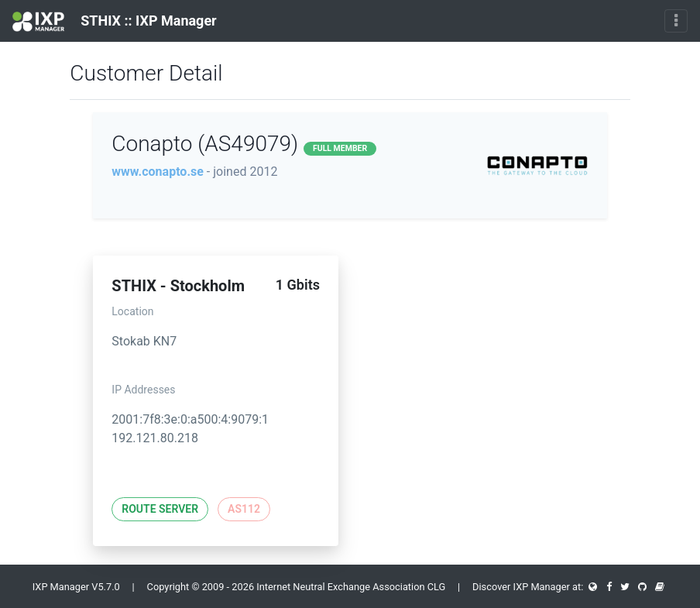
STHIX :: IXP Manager (115, 22)
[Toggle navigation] (676, 21)
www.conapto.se (158, 172)
